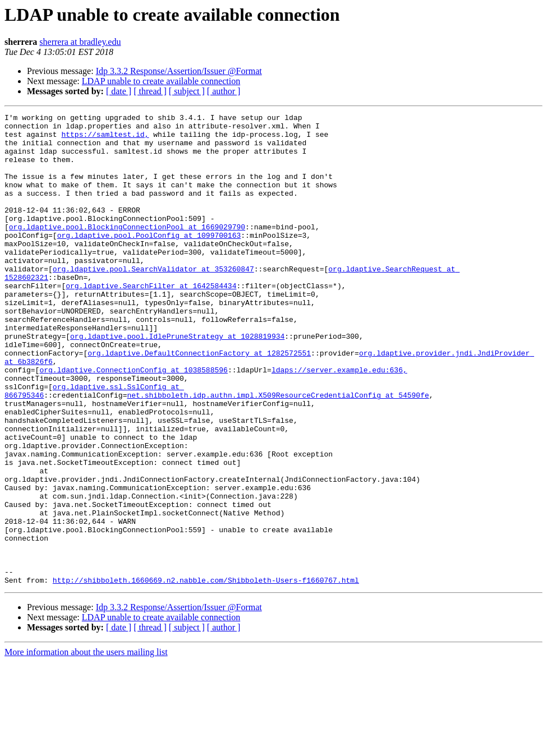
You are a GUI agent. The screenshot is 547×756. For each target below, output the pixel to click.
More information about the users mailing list (86, 746)
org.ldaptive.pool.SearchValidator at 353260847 (153, 301)
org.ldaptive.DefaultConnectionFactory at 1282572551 (199, 402)
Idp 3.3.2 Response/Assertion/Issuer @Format (179, 71)
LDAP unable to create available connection (161, 81)
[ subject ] (187, 91)
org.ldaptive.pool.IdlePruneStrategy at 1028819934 (177, 381)
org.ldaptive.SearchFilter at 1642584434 (151, 321)
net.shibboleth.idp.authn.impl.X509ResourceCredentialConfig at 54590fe (278, 452)
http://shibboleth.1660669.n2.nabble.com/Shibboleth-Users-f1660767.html (206, 674)
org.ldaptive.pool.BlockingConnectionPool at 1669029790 (127, 250)
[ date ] (119, 91)
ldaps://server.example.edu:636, (339, 422)
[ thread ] (150, 91)
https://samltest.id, (105, 139)
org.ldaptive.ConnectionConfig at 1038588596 (133, 422)
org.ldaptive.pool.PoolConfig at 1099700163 (149, 260)
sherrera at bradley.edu (80, 42)
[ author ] (224, 91)
